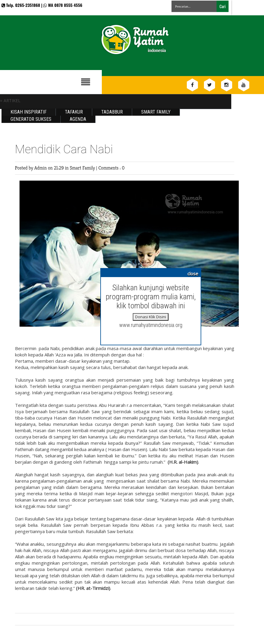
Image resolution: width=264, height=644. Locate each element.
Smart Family (156, 112)
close (193, 273)
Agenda (78, 119)
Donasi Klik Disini (151, 317)
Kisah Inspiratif (29, 112)
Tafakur (74, 112)
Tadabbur (112, 112)
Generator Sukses (31, 119)
